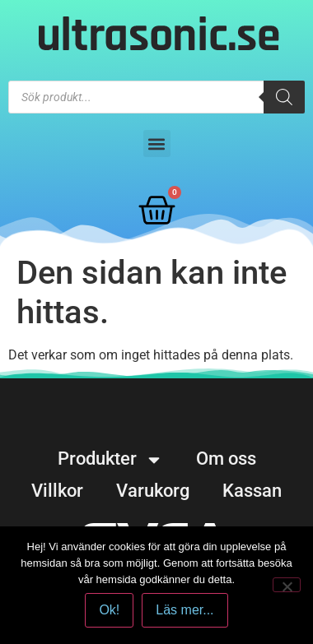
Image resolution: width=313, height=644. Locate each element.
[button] (157, 144)
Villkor (57, 491)
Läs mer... (185, 610)
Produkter (110, 459)
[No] (287, 585)
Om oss (226, 459)
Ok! (109, 610)
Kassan (252, 491)
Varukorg (153, 491)
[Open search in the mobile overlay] (156, 97)
